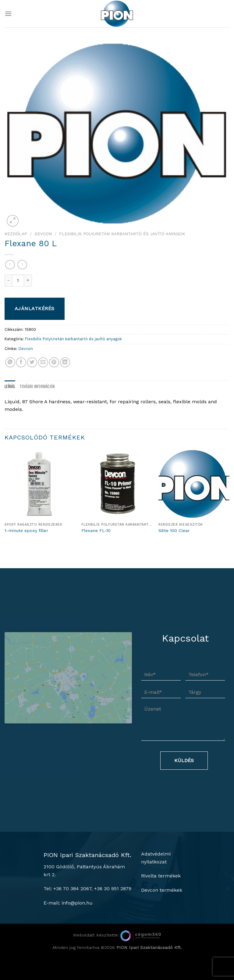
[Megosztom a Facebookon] (21, 362)
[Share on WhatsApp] (10, 362)
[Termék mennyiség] (18, 281)
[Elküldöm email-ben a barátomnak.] (43, 362)
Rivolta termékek (161, 900)
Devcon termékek (162, 914)
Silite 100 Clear (174, 530)
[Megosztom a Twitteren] (32, 362)
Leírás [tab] (10, 386)
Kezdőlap (16, 234)
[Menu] (8, 14)
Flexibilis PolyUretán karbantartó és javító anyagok (122, 234)
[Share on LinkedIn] (65, 362)
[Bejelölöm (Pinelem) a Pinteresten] (54, 362)
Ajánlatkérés (35, 308)
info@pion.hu (77, 927)
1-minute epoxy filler (26, 530)
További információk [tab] (37, 386)
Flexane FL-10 (96, 530)
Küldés (184, 760)
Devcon (43, 234)
